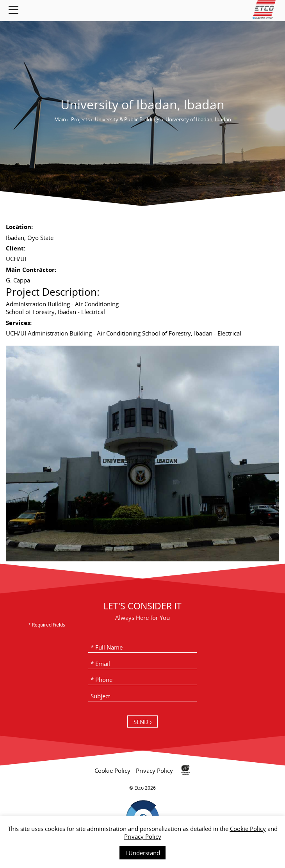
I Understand (143, 853)
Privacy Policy (143, 836)
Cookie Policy (248, 829)
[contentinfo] (142, 812)
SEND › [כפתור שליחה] (143, 722)
